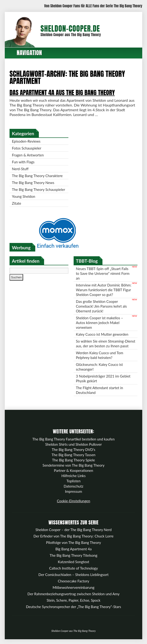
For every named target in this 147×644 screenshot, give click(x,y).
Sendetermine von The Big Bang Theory (74, 465)
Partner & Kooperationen (73, 470)
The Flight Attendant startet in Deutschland (100, 390)
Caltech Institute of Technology (73, 568)
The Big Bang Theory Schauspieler (38, 189)
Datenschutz (73, 486)
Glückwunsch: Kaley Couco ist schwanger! (99, 367)
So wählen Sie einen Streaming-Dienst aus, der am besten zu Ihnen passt (106, 344)
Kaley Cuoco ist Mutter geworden (102, 334)
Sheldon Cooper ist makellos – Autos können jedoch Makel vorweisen (100, 323)
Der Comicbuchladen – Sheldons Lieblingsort (73, 575)
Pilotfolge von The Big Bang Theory (73, 542)
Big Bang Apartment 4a (73, 549)
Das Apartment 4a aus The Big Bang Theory (62, 92)
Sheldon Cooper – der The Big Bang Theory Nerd (74, 530)
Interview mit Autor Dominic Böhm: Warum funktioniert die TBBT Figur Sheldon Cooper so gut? (104, 290)
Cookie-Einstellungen (74, 501)
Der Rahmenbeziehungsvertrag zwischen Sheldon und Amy (73, 594)
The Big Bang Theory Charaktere (37, 176)
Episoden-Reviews (26, 141)
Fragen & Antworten (28, 155)
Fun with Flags (23, 162)
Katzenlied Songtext (74, 562)
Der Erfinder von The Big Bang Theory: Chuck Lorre (74, 536)
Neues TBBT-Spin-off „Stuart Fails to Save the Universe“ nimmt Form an (103, 273)
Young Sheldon (24, 196)
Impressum (74, 491)
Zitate (17, 203)
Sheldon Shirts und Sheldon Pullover (74, 444)
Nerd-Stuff (20, 169)
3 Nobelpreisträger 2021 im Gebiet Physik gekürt (103, 378)
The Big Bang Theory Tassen (74, 455)
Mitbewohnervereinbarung (74, 587)
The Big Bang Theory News (33, 183)
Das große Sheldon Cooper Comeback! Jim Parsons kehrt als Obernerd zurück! (101, 306)
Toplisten (73, 481)
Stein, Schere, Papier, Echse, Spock (74, 600)
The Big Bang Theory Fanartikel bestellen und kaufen (73, 439)
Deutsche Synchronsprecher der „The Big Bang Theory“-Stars (73, 607)
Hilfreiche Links (74, 476)
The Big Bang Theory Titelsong (73, 555)
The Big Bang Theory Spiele (74, 460)
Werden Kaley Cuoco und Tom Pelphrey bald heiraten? (100, 355)
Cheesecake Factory (73, 581)
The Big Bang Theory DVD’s (73, 450)
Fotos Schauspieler (27, 148)
